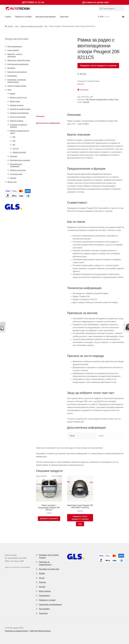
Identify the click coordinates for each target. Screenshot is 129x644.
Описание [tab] (40, 116)
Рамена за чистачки (18, 170)
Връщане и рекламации (46, 17)
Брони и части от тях (18, 97)
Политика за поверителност (17, 631)
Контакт (42, 587)
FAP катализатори (15, 46)
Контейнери (12, 76)
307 (14, 141)
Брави (13, 94)
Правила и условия (23, 17)
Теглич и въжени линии (17, 86)
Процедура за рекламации (50, 604)
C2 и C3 (16, 149)
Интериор (11, 68)
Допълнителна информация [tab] (48, 123)
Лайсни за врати (17, 121)
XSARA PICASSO (19, 152)
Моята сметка (45, 591)
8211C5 (86, 102)
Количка (42, 582)
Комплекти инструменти (17, 72)
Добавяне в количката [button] (49, 519)
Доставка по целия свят (49, 569)
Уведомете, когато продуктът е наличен (98, 66)
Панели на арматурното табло (32, 26)
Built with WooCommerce (40, 631)
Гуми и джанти (13, 50)
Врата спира (15, 101)
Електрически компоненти (18, 64)
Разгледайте (44, 609)
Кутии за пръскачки (18, 117)
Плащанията (44, 596)
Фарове (13, 178)
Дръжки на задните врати (20, 109)
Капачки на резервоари (19, 113)
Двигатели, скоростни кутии (19, 60)
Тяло (17, 26)
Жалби (42, 573)
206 (46, 26)
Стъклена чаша (16, 174)
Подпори (14, 156)
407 (14, 145)
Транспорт (64, 17)
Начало (10, 26)
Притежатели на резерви (20, 160)
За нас (42, 578)
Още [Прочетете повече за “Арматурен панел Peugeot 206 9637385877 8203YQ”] (80, 524)
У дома (8, 17)
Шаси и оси (12, 182)
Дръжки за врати (17, 105)
